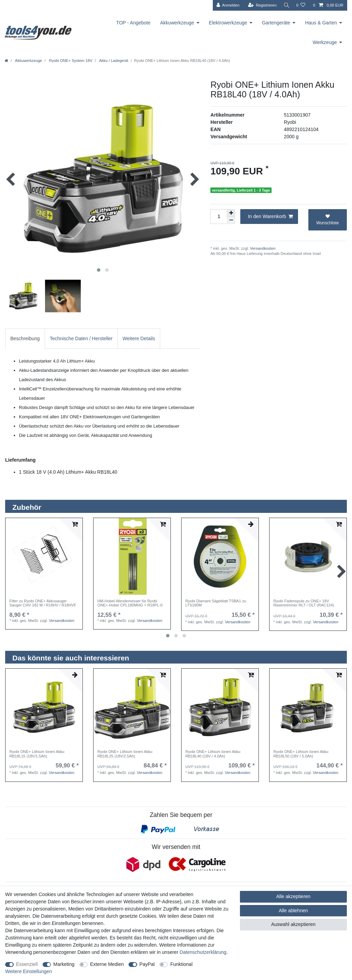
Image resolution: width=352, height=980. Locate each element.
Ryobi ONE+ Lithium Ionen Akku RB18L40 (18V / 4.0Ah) (213, 754)
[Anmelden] (226, 5)
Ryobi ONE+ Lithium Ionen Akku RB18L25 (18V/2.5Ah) (125, 754)
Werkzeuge (325, 42)
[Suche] (285, 5)
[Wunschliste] (301, 5)
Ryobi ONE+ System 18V (70, 61)
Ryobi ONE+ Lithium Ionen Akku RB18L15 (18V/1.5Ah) (37, 754)
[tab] (25, 339)
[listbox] (44, 557)
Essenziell (27, 964)
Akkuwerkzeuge (177, 23)
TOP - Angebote (133, 23)
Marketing (64, 964)
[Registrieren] (260, 5)
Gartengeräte (276, 23)
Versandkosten (262, 248)
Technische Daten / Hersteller (81, 338)
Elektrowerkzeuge (228, 23)
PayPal (147, 964)
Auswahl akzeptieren (293, 924)
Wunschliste (328, 220)
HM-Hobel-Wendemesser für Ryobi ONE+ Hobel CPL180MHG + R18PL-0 (130, 603)
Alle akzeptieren (294, 896)
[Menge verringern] (231, 220)
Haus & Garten (321, 23)
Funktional (181, 964)
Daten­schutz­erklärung (203, 952)
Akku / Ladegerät (113, 61)
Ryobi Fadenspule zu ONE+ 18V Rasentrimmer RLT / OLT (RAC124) (304, 603)
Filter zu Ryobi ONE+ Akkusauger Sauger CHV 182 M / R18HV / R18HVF (43, 603)
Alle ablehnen (293, 911)
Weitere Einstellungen (29, 971)
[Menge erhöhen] (231, 213)
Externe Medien (107, 964)
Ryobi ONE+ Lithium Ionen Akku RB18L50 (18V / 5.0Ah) (301, 754)
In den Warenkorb (270, 217)
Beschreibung (25, 338)
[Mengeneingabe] (219, 217)
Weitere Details (139, 338)
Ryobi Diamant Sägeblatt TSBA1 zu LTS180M (216, 603)
